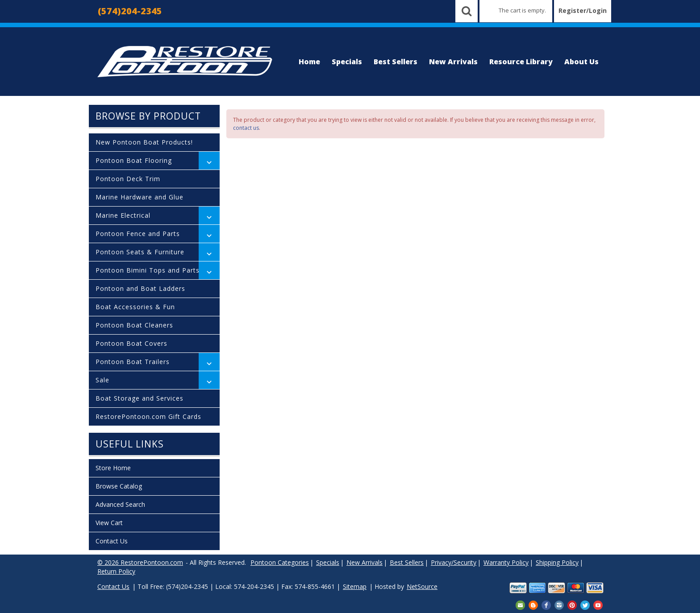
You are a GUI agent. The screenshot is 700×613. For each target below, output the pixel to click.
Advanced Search (120, 504)
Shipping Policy (557, 562)
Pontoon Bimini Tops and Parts (148, 270)
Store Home (113, 468)
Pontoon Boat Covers (131, 343)
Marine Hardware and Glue (140, 197)
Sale (102, 380)
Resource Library (521, 62)
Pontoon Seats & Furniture (140, 252)
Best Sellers (396, 62)
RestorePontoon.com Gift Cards (148, 416)
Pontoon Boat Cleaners (134, 325)
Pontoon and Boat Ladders (140, 288)
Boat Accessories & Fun (135, 307)
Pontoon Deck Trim (128, 179)
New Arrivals (453, 62)
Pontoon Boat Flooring (134, 160)
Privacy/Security (454, 562)
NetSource (422, 586)
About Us (581, 62)
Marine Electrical (123, 215)
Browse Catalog (119, 486)
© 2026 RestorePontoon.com (140, 562)
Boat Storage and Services (140, 398)
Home (309, 62)
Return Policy (116, 571)
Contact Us (112, 541)
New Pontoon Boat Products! (144, 142)
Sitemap (355, 586)
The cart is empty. (522, 10)
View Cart (109, 523)
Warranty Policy (506, 562)
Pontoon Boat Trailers (133, 362)
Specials (347, 62)
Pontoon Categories (280, 562)
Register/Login (583, 10)
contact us (246, 128)
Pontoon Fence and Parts (138, 234)
